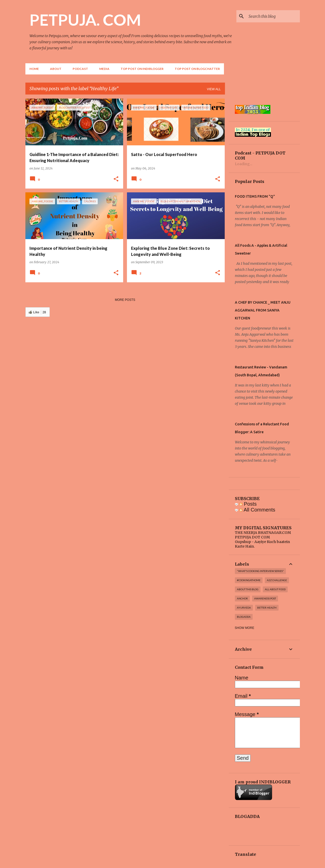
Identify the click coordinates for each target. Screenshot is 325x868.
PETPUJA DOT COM (252, 537)
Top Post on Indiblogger (142, 69)
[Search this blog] (273, 16)
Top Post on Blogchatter (197, 69)
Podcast (80, 69)
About (56, 69)
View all (214, 89)
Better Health (267, 608)
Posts (248, 504)
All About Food (275, 589)
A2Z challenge (277, 580)
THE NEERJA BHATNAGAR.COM (263, 533)
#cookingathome (249, 580)
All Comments (257, 510)
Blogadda (244, 617)
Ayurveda (244, 608)
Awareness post (265, 598)
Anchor (242, 598)
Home (34, 69)
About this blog (248, 589)
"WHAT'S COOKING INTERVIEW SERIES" (260, 571)
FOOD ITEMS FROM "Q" (255, 196)
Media (104, 69)
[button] (116, 179)
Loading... (243, 164)
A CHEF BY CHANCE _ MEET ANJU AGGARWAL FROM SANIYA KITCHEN (263, 310)
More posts (125, 300)
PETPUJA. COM (85, 20)
